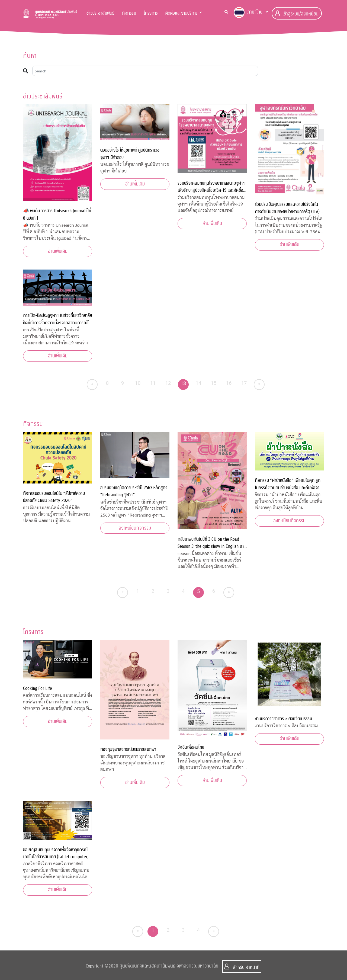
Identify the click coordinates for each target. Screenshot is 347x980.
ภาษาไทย (248, 12)
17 (244, 383)
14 (199, 383)
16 (229, 383)
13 (183, 383)
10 (138, 383)
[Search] (145, 71)
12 (168, 383)
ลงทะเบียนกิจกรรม (135, 528)
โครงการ (151, 13)
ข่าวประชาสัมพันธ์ (100, 13)
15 (214, 383)
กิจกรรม (129, 13)
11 (153, 383)
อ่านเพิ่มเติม (58, 251)
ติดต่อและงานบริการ (181, 13)
